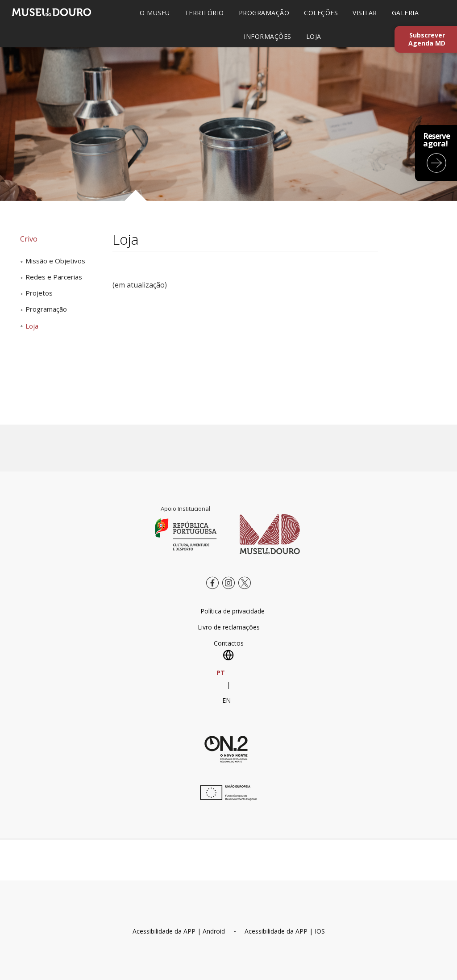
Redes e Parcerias (54, 277)
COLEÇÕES (321, 13)
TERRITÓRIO (204, 13)
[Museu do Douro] (270, 534)
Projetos (39, 293)
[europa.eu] (226, 798)
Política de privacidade (233, 611)
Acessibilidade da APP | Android (179, 931)
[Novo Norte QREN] (226, 749)
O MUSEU (155, 13)
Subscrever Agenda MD (427, 39)
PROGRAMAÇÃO (264, 13)
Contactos (229, 643)
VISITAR (365, 13)
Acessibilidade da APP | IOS (285, 931)
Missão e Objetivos (55, 261)
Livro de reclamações (229, 627)
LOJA (314, 36)
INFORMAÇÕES (268, 36)
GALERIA (405, 13)
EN (226, 700)
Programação (46, 309)
